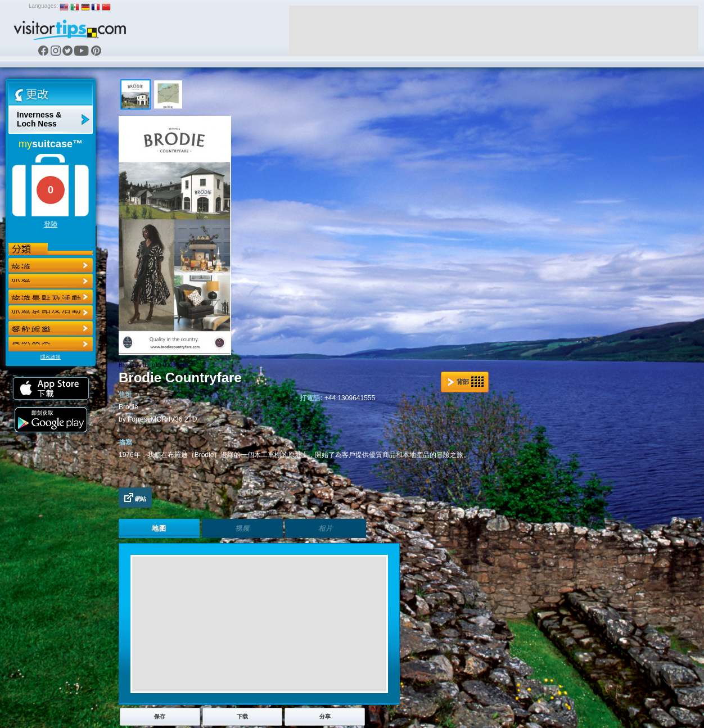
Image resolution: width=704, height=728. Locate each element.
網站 (135, 498)
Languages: (43, 6)
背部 (466, 382)
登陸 (51, 224)
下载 (242, 716)
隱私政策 (51, 357)
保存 (160, 716)
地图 (159, 528)
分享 (325, 716)
